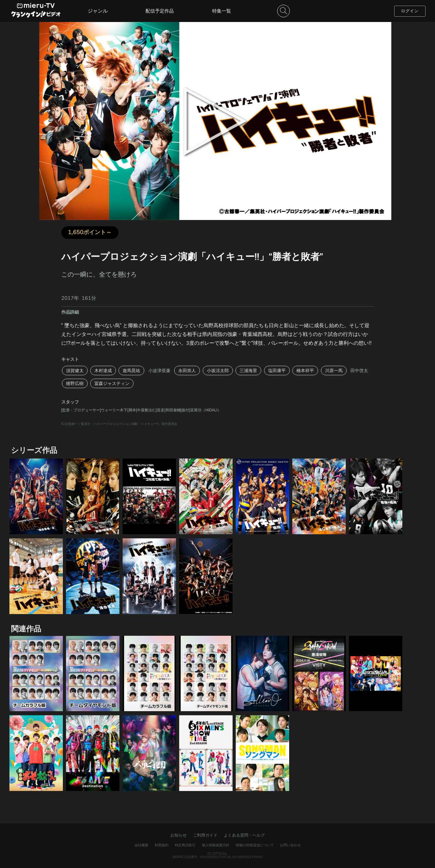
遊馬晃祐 (131, 371)
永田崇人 (187, 371)
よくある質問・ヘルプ (244, 835)
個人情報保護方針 (216, 845)
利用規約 (162, 845)
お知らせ (179, 835)
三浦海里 (248, 371)
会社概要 (141, 845)
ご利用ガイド (205, 835)
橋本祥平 (305, 371)
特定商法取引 (185, 845)
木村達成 (103, 371)
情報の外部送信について (255, 845)
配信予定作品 (160, 11)
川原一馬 (334, 371)
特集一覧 (222, 11)
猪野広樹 (75, 383)
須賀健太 (75, 371)
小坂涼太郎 (218, 371)
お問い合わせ (290, 845)
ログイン (410, 11)
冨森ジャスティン (112, 383)
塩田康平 (277, 371)
